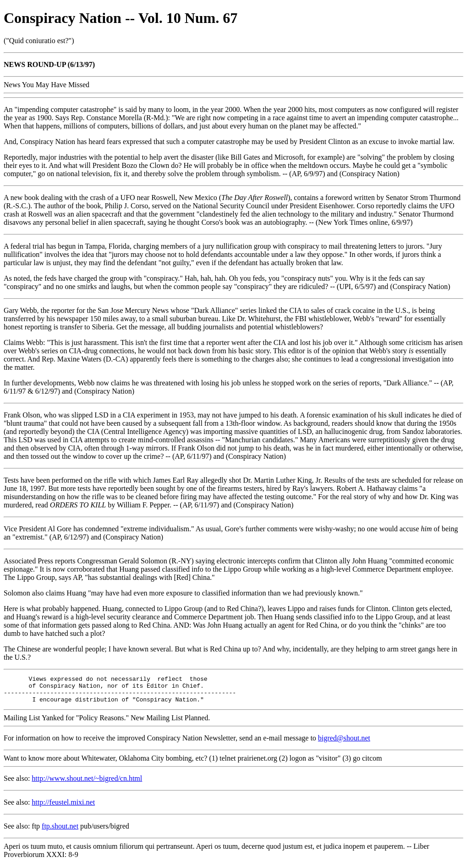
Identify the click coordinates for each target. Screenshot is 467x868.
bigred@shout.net (344, 743)
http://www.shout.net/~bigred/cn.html (87, 784)
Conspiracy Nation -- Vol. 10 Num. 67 (121, 18)
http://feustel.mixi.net (63, 808)
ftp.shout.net (60, 832)
